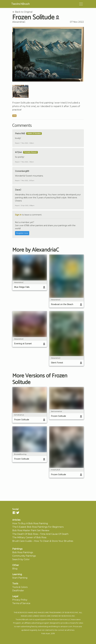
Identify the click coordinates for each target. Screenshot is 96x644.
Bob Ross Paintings (23, 552)
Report (17, 143)
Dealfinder (18, 591)
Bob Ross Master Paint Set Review (31, 530)
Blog (15, 569)
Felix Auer (46, 634)
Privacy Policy (20, 600)
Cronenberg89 (22, 171)
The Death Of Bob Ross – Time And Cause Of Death (40, 534)
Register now (22, 233)
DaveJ (18, 190)
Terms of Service (21, 603)
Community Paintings (24, 556)
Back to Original (22, 12)
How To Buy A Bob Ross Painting (30, 523)
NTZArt (19, 152)
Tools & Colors (20, 587)
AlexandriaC (19, 22)
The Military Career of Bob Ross (29, 537)
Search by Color (21, 559)
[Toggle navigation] (81, 4)
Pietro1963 (20, 134)
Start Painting (20, 578)
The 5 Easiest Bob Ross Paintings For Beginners (38, 527)
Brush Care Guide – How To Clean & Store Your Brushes (43, 541)
